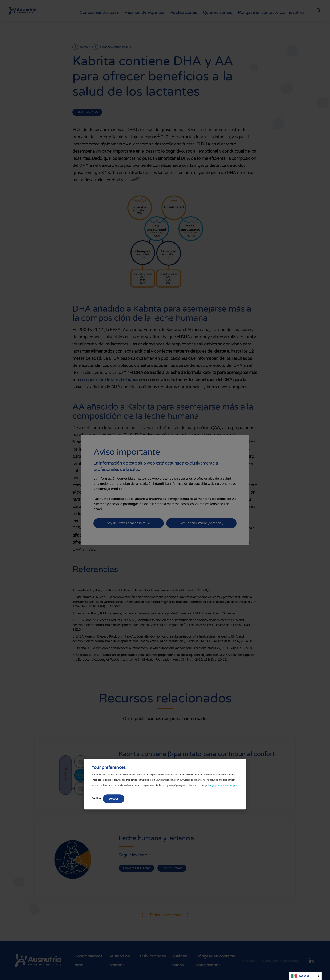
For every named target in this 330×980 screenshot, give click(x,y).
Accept (114, 799)
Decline (96, 799)
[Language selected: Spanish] (305, 976)
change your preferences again (222, 786)
